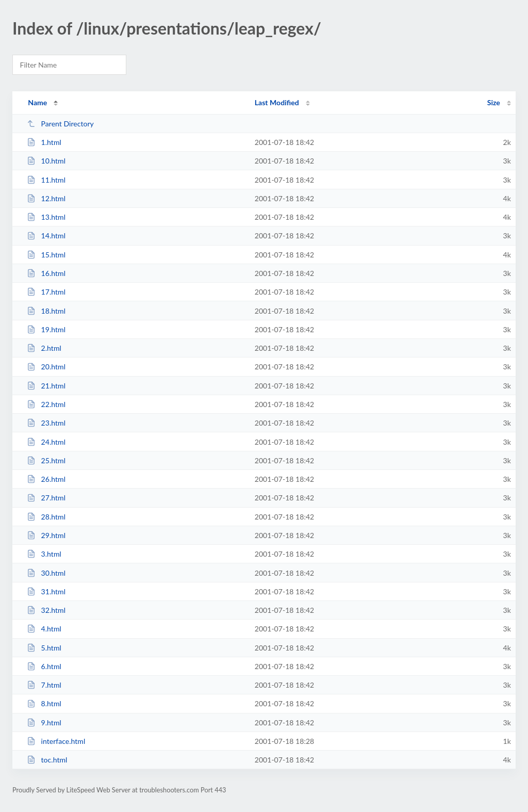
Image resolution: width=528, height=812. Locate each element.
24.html (46, 442)
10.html (46, 161)
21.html (46, 386)
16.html (46, 273)
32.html (46, 610)
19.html (46, 329)
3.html (44, 554)
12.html (46, 198)
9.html (44, 722)
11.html (46, 180)
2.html (44, 348)
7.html (44, 685)
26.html (46, 479)
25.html (46, 460)
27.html (46, 498)
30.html (46, 573)
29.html (46, 535)
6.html (44, 666)
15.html (46, 255)
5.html (44, 648)
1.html (44, 142)
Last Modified (277, 102)
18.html (46, 311)
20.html (46, 367)
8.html (44, 703)
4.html (44, 629)
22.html (46, 404)
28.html (46, 517)
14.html (46, 236)
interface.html (56, 741)
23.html (46, 423)
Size (494, 102)
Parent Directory (60, 124)
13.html (46, 217)
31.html (46, 591)
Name (37, 102)
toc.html (47, 760)
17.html (46, 292)
